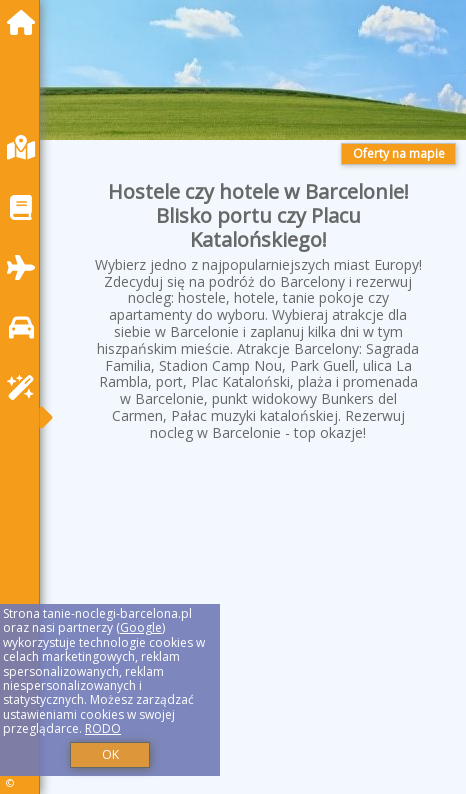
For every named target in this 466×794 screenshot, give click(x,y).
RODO (103, 728)
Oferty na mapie (399, 153)
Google (141, 627)
